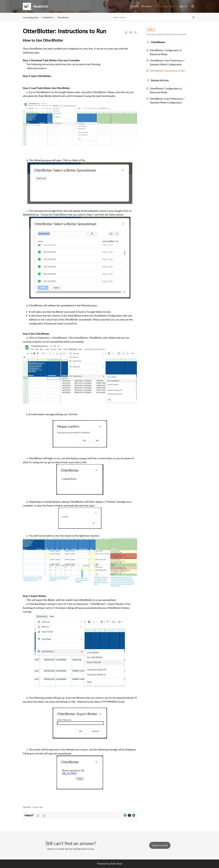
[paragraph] (80, 420)
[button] (193, 6)
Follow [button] (151, 30)
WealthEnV (48, 17)
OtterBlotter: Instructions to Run (167, 71)
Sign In (183, 6)
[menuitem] (134, 6)
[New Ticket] (160, 845)
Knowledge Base (165, 6)
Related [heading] (160, 80)
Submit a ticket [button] (160, 845)
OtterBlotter (63, 17)
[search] (154, 17)
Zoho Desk (116, 864)
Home (134, 6)
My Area (146, 6)
